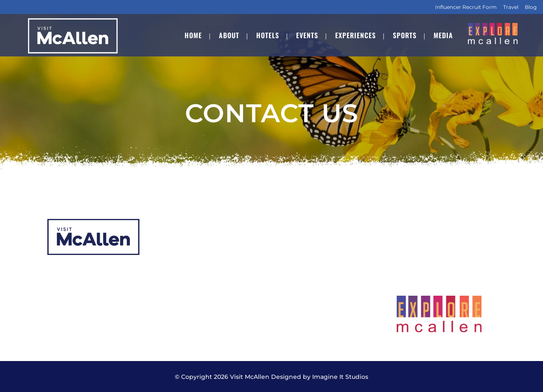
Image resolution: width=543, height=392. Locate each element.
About (173, 238)
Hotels (174, 255)
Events (174, 271)
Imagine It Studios (340, 377)
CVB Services (301, 238)
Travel (511, 7)
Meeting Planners (308, 255)
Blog (531, 7)
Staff (171, 304)
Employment (184, 321)
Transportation (304, 288)
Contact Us (298, 304)
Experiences (183, 288)
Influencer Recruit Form (466, 7)
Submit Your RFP (308, 271)
